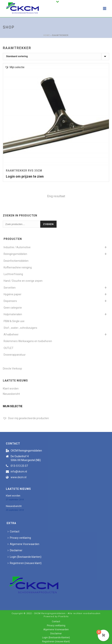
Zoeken (48, 224)
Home (47, 35)
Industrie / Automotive (17, 247)
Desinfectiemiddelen (16, 261)
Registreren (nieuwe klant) (25, 563)
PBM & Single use (14, 321)
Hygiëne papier (13, 294)
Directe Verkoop (12, 369)
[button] (15, 67)
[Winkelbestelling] (56, 57)
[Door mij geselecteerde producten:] (26, 418)
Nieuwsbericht (11, 394)
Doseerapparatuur (15, 355)
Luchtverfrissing (13, 274)
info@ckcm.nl (19, 472)
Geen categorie (13, 308)
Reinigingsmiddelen (15, 254)
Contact (13, 531)
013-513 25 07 (19, 466)
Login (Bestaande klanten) (24, 557)
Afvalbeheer (11, 334)
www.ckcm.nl (19, 477)
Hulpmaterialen (13, 314)
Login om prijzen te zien (25, 176)
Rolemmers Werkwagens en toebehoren (28, 341)
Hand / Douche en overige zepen (23, 281)
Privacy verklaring (19, 538)
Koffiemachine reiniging (18, 267)
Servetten (10, 288)
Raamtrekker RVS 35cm (24, 171)
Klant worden (11, 389)
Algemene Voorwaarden (23, 544)
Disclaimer (15, 550)
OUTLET (9, 348)
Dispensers (10, 301)
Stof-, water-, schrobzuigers (20, 328)
